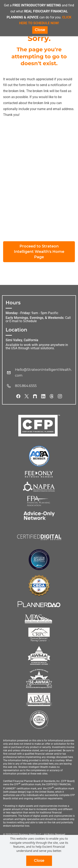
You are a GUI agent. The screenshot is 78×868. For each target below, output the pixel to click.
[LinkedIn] (43, 396)
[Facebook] (18, 396)
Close (39, 861)
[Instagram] (60, 396)
